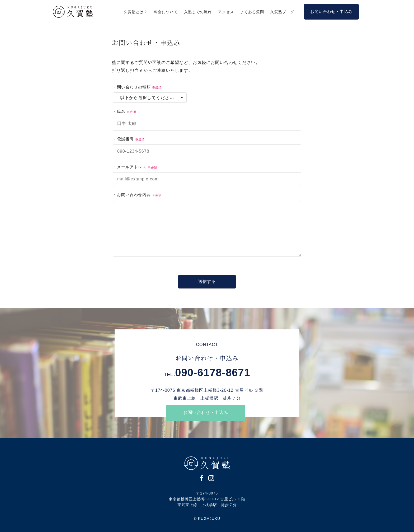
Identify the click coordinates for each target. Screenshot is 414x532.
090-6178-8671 (213, 372)
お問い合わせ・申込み (206, 412)
